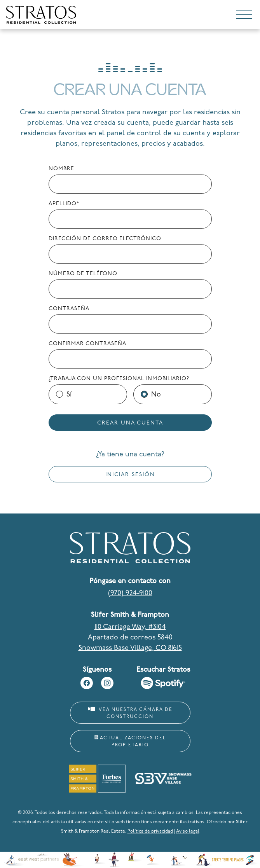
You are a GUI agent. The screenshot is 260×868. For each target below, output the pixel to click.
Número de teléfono (83, 274)
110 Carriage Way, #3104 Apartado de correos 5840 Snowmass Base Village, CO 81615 (130, 638)
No (156, 395)
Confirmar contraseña (87, 344)
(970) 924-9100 (130, 593)
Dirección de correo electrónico (105, 239)
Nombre (61, 169)
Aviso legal (188, 831)
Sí (69, 395)
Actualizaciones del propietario (130, 741)
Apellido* (64, 204)
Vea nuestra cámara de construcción (130, 713)
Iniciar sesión (130, 475)
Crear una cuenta (130, 423)
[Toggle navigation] (244, 17)
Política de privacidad (150, 831)
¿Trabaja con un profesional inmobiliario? (119, 379)
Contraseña (69, 309)
